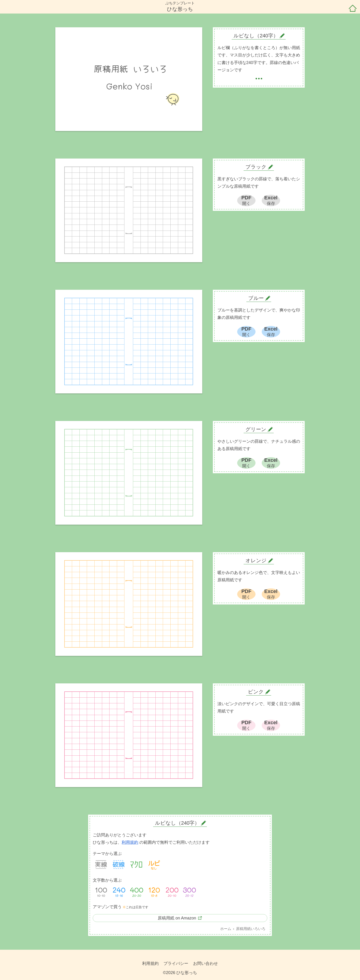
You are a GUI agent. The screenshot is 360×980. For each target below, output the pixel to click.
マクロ (136, 865)
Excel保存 (271, 200)
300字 (189, 891)
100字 (101, 891)
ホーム (353, 9)
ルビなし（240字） (177, 823)
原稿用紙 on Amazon (177, 918)
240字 (119, 891)
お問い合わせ (205, 963)
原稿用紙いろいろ (251, 929)
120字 (154, 891)
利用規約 (130, 842)
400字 (136, 891)
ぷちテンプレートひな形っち (180, 7)
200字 (172, 891)
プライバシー (176, 963)
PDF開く (246, 200)
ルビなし (154, 865)
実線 (101, 865)
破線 (119, 865)
